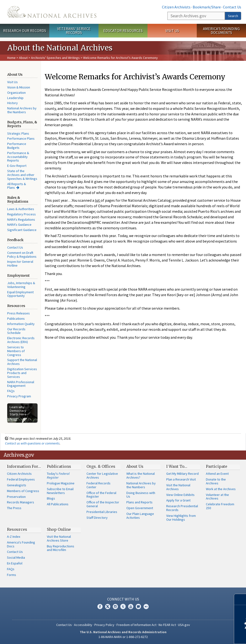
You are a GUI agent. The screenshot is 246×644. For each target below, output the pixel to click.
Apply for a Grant (178, 500)
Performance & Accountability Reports (18, 157)
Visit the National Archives (178, 487)
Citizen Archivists (176, 7)
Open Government (140, 508)
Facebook (100, 606)
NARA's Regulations (21, 219)
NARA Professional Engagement (21, 384)
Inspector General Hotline (20, 263)
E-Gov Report (17, 166)
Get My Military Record (182, 474)
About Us (135, 466)
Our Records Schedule (16, 331)
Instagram (115, 606)
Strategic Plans (18, 133)
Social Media (16, 557)
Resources (17, 529)
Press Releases (18, 313)
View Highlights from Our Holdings (181, 518)
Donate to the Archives (216, 481)
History (12, 103)
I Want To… (177, 466)
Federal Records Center (98, 485)
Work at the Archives (221, 489)
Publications (16, 319)
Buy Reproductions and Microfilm (61, 548)
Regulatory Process (22, 214)
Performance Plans (21, 138)
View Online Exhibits (180, 495)
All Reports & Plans (17, 186)
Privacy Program (19, 396)
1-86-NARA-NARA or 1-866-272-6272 (123, 637)
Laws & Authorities (21, 209)
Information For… (24, 466)
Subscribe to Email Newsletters (60, 491)
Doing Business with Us (141, 495)
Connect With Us (123, 599)
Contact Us (232, 7)
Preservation (16, 497)
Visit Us (172, 31)
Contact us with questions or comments (32, 443)
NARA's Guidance (19, 225)
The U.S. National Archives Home (52, 12)
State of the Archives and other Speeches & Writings (22, 175)
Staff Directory (97, 518)
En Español (15, 563)
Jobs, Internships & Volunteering (21, 285)
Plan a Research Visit (181, 479)
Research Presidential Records (182, 508)
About (23, 58)
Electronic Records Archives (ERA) (21, 340)
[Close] (240, 599)
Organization (16, 93)
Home (11, 58)
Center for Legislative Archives (102, 475)
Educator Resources (123, 31)
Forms (12, 575)
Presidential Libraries (102, 512)
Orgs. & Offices (101, 466)
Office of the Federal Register (101, 495)
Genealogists (17, 485)
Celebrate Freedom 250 (220, 506)
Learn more (203, 635)
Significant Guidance (22, 230)
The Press (14, 508)
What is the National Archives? (141, 475)
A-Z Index (14, 537)
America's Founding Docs (21, 544)
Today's (58, 475)
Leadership (15, 98)
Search (233, 16)
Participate (217, 466)
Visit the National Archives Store (59, 538)
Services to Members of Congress (16, 351)
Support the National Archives (22, 362)
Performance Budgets (17, 146)
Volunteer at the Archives (217, 497)
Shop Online (59, 529)
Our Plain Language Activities (140, 516)
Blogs (51, 498)
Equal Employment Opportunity (20, 294)
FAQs (11, 391)
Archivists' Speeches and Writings (55, 58)
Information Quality (21, 324)
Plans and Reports (139, 502)
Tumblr (123, 606)
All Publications (58, 504)
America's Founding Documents (221, 31)
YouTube (131, 606)
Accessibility (83, 625)
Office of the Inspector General (103, 504)
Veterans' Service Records (74, 31)
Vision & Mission (19, 87)
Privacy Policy (104, 625)
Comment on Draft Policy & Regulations (22, 255)
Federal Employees (21, 479)
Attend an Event (217, 474)
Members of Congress (23, 491)
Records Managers (21, 502)
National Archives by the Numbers (22, 110)
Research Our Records (25, 31)
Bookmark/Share (207, 7)
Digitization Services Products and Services (22, 373)
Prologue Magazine (61, 483)
